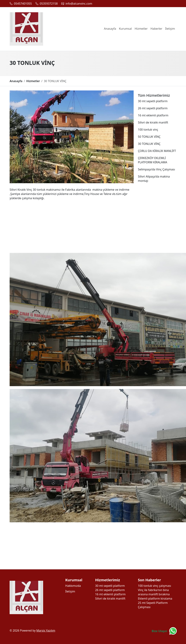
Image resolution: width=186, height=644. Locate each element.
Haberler (156, 29)
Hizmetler (141, 29)
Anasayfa (110, 29)
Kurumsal (125, 29)
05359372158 (49, 4)
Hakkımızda (73, 586)
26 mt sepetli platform (110, 590)
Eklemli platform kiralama (155, 599)
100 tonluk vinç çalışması (154, 586)
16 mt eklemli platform (110, 594)
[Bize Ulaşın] (165, 631)
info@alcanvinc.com (79, 4)
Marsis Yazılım (46, 630)
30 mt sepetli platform (110, 586)
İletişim (170, 29)
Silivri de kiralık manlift (110, 599)
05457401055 (23, 4)
